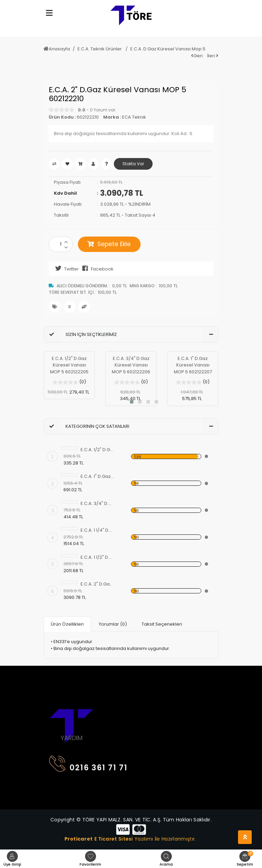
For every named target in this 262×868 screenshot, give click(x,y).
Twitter (65, 269)
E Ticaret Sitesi (114, 839)
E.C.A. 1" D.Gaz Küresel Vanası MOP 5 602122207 (193, 365)
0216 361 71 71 (88, 766)
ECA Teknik (134, 117)
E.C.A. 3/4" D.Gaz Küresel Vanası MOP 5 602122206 (131, 365)
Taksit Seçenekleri (162, 624)
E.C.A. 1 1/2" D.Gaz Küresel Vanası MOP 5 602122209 (98, 557)
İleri (213, 56)
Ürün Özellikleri (67, 624)
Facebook (96, 269)
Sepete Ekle (109, 244)
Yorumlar (113, 624)
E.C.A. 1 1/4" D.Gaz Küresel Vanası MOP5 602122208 (98, 530)
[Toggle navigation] (53, 694)
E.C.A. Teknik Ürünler (100, 49)
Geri (197, 56)
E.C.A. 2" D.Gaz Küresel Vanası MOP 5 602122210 (98, 584)
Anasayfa (57, 49)
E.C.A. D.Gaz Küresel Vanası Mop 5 (168, 49)
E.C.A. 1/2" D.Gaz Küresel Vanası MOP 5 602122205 (69, 365)
